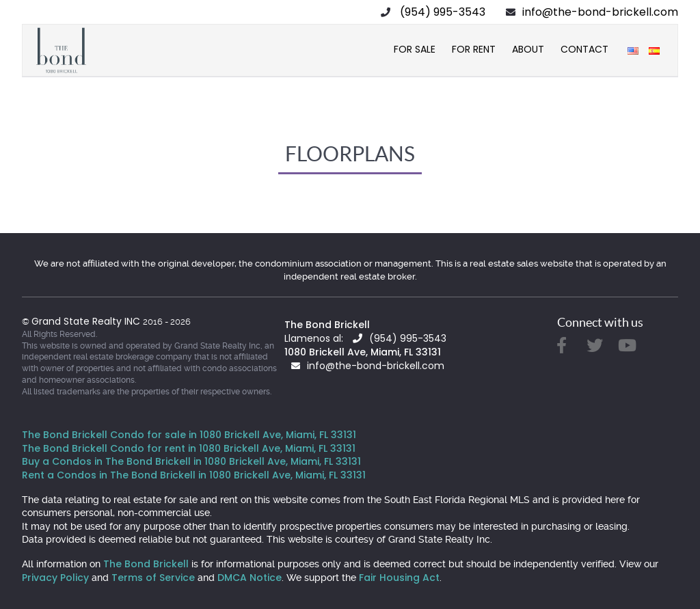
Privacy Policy (55, 578)
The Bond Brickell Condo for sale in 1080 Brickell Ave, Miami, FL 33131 (189, 435)
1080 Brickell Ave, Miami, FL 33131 (363, 352)
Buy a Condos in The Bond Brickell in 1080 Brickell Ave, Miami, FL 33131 (191, 461)
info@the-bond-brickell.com (600, 12)
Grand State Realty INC (87, 321)
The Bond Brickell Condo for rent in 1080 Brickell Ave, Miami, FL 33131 (189, 448)
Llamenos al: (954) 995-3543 (365, 338)
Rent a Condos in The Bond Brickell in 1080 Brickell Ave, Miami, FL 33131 (194, 475)
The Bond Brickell (327, 325)
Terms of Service (153, 578)
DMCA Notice (250, 578)
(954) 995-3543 (443, 12)
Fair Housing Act (399, 578)
